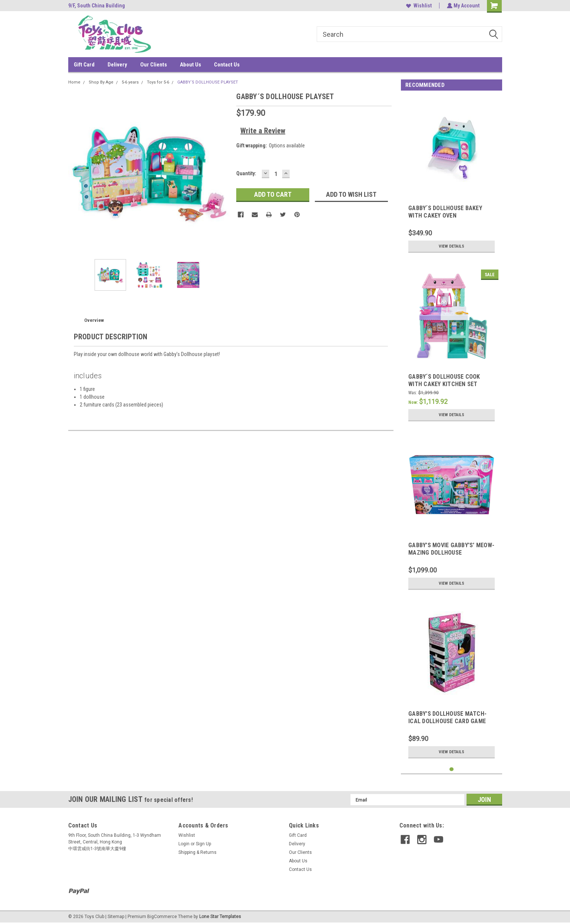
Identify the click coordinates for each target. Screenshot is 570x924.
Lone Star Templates (220, 917)
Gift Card (84, 65)
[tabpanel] (452, 177)
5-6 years (130, 82)
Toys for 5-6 (158, 82)
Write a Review (263, 131)
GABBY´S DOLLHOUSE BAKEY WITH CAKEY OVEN (445, 212)
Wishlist (418, 6)
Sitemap (116, 917)
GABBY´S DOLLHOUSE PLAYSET (208, 82)
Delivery (117, 65)
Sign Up (203, 844)
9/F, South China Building (97, 6)
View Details (452, 246)
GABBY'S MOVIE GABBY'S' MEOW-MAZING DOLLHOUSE (451, 549)
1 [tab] (452, 769)
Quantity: (246, 173)
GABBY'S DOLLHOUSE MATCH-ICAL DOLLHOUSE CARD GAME (447, 717)
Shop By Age (101, 82)
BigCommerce (162, 917)
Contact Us (227, 65)
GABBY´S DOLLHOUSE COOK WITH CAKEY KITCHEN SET (444, 380)
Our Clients (154, 65)
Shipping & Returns (197, 852)
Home (74, 82)
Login (184, 844)
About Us (190, 65)
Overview (94, 320)
